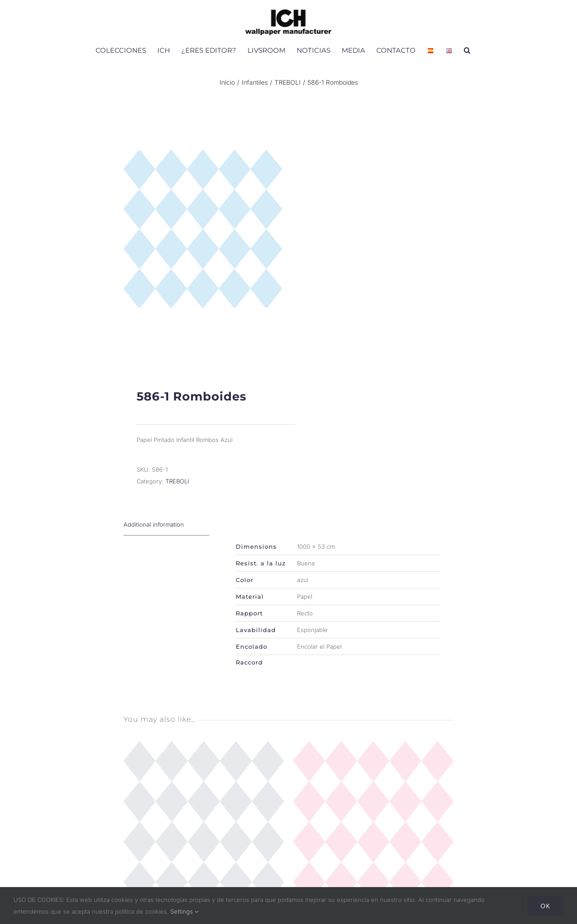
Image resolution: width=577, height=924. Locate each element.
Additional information (154, 535)
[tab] (166, 535)
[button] (467, 50)
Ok (545, 906)
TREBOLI (177, 492)
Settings (184, 911)
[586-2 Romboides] (373, 757)
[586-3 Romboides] (204, 757)
